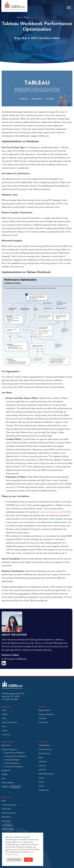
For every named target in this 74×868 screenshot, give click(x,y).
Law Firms (42, 770)
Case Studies (6, 809)
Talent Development (10, 723)
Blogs (26, 17)
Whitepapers (6, 817)
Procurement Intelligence (14, 767)
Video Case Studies (9, 813)
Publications (6, 821)
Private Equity (44, 790)
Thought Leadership (9, 805)
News (4, 727)
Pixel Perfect (43, 723)
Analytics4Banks (8, 783)
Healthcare (43, 762)
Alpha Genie (6, 745)
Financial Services (45, 750)
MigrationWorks (44, 710)
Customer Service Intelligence (15, 756)
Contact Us (6, 735)
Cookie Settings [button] (14, 860)
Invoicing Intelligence (12, 760)
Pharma (41, 778)
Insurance (42, 766)
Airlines (41, 782)
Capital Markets (44, 745)
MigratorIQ (6, 771)
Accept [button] (28, 860)
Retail (41, 758)
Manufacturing (44, 754)
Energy (41, 786)
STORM (5, 775)
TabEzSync (11, 787)
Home (19, 17)
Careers (5, 731)
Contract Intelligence (12, 763)
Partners (5, 714)
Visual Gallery (7, 825)
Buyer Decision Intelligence (15, 753)
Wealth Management (46, 774)
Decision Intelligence (46, 714)
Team (4, 718)
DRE (3, 779)
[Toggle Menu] (69, 7)
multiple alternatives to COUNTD (54, 512)
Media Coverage (8, 829)
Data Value (43, 718)
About (4, 710)
